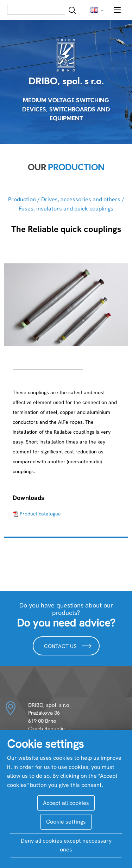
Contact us (68, 646)
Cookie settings (66, 822)
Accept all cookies (66, 803)
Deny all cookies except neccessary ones (66, 845)
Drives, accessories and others (81, 199)
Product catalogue (40, 514)
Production (22, 199)
